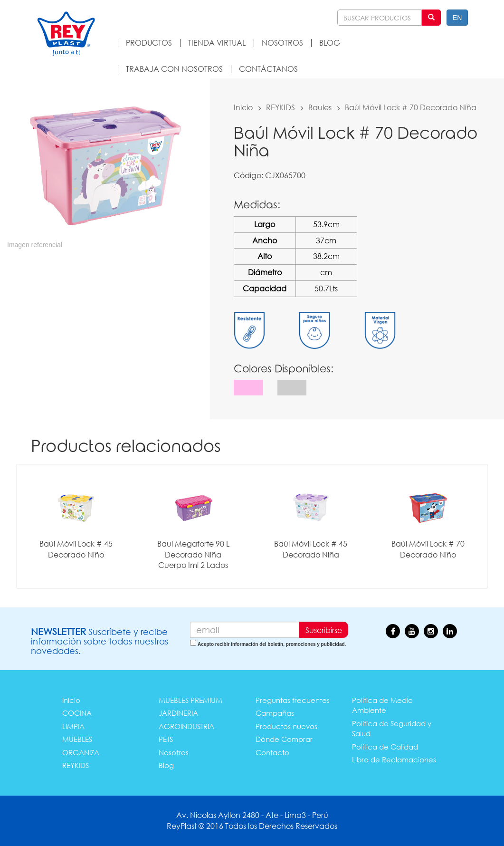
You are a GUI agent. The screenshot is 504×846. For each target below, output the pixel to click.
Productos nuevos (286, 726)
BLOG (330, 43)
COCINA (77, 713)
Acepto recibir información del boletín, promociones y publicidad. (272, 644)
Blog (166, 765)
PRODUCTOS (149, 43)
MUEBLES (77, 739)
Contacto (272, 752)
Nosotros (174, 752)
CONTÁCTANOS (268, 69)
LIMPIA (73, 726)
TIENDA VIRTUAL (217, 43)
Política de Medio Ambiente (382, 705)
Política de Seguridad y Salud (392, 728)
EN (457, 18)
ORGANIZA (81, 752)
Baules (320, 107)
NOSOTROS (282, 43)
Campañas (275, 713)
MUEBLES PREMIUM (190, 700)
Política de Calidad (385, 747)
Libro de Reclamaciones (394, 759)
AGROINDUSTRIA (186, 726)
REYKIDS (281, 107)
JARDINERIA (178, 713)
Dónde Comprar (284, 739)
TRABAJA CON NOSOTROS (174, 69)
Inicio (243, 107)
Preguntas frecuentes (293, 700)
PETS (166, 739)
